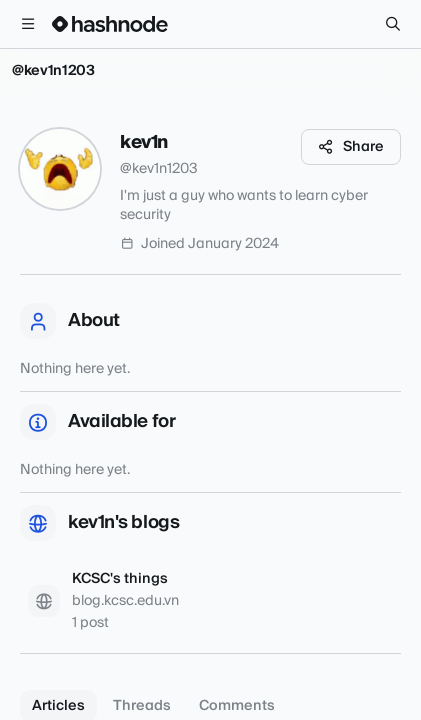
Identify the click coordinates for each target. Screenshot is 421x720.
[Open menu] (28, 24)
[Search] (393, 24)
